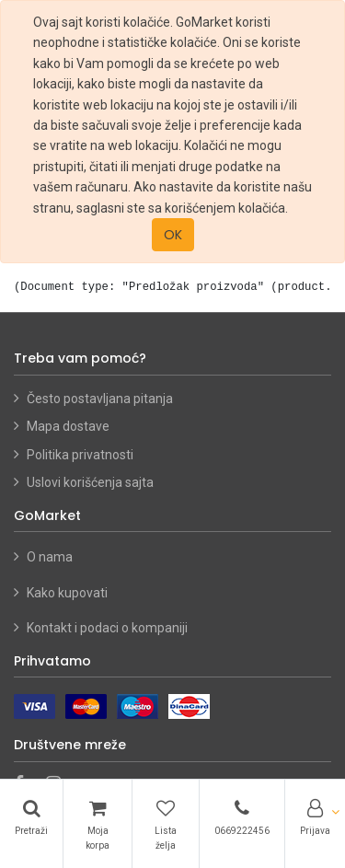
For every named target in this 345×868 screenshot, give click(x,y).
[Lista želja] (166, 824)
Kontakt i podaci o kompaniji (107, 628)
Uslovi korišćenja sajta (90, 482)
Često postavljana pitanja (100, 399)
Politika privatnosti (80, 455)
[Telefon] (242, 816)
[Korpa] (98, 824)
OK (173, 235)
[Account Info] (315, 816)
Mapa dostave (68, 426)
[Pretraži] (31, 816)
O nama (50, 557)
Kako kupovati (69, 593)
